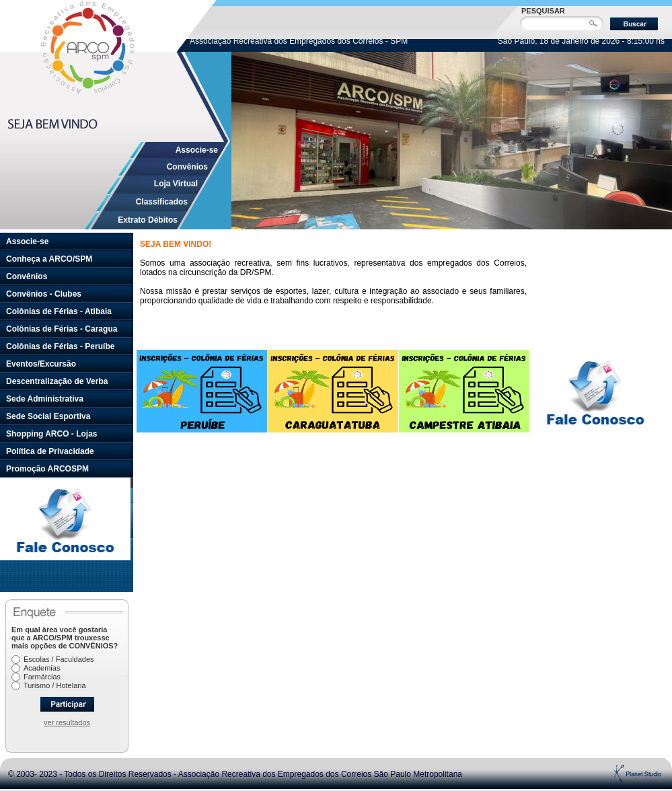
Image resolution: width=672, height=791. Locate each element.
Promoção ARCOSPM (47, 469)
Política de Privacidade (50, 451)
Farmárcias (42, 677)
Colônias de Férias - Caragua (62, 329)
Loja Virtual (176, 184)
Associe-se (197, 150)
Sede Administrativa (45, 399)
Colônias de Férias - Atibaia (59, 311)
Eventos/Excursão (41, 364)
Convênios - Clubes (44, 294)
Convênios (187, 167)
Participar (67, 704)
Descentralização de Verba (57, 381)
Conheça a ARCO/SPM (49, 259)
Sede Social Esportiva (48, 416)
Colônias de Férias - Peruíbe (60, 346)
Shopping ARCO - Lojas (52, 434)
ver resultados (67, 722)
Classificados (162, 202)
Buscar (634, 24)
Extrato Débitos (148, 220)
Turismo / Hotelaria (55, 685)
